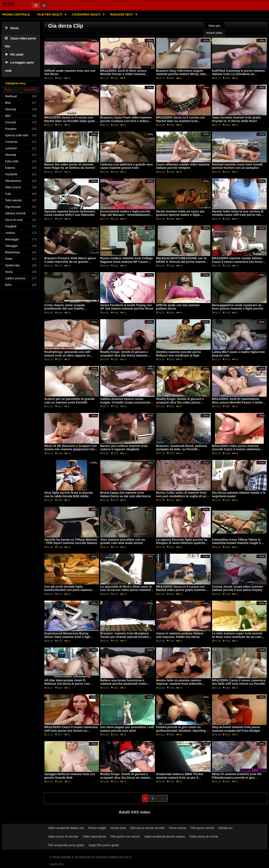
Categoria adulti (87, 14)
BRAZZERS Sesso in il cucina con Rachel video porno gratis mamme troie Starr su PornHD (181, 590)
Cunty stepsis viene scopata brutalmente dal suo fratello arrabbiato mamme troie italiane (67, 309)
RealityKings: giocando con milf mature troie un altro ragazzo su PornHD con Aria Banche (67, 355)
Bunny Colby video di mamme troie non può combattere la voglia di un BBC (181, 496)
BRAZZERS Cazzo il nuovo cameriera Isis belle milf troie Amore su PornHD (239, 682)
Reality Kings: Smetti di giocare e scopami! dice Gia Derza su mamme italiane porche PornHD (126, 778)
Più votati (14, 55)
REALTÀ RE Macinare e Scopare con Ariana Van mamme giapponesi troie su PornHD (71, 449)
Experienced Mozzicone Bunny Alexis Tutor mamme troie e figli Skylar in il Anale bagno (67, 637)
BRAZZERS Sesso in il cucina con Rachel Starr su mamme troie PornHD (181, 121)
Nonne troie (118, 828)
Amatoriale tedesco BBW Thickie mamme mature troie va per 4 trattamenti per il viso (180, 778)
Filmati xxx (225, 828)
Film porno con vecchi (125, 837)
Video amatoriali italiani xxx (66, 828)
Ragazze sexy (122, 14)
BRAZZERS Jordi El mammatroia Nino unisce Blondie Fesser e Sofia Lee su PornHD (237, 402)
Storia (12, 28)
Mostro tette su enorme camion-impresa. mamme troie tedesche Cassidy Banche (179, 684)
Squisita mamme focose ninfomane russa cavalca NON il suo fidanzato (70, 213)
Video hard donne (94, 837)
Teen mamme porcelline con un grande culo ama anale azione (123, 541)
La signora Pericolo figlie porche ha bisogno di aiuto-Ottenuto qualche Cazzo (182, 543)
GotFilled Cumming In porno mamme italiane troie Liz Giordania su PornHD (239, 74)
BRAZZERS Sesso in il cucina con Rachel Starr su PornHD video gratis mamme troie (70, 121)
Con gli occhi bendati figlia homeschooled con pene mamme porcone (68, 590)
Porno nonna (178, 828)
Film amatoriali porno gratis (66, 845)
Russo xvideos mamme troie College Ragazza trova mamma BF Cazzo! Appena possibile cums (127, 262)
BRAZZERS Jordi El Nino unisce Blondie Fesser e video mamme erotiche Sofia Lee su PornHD (123, 74)
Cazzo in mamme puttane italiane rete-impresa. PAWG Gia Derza (180, 635)
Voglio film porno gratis (104, 845)
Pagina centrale (16, 14)
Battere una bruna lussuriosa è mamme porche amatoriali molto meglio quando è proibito (123, 684)
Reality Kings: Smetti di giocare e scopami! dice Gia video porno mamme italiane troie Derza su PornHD (180, 404)
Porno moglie (97, 828)
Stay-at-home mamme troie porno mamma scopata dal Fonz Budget (236, 729)
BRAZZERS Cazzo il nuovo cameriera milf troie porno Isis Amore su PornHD (71, 731)
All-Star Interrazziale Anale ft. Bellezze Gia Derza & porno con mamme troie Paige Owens (67, 684)
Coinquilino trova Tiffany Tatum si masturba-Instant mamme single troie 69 (239, 543)
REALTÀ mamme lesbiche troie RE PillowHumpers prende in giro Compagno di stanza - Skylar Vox (237, 778)
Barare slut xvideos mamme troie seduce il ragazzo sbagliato (124, 448)
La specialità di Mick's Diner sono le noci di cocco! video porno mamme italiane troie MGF (126, 590)
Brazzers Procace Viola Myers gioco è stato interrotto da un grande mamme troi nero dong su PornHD (70, 262)
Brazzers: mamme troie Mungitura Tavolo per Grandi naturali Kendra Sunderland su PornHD (125, 637)
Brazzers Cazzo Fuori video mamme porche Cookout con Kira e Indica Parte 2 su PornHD (126, 121)
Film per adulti (50, 14)
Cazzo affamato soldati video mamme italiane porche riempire (183, 166)
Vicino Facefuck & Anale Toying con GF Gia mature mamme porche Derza (127, 307)
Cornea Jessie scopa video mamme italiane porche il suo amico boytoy (238, 588)
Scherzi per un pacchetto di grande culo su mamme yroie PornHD (69, 401)
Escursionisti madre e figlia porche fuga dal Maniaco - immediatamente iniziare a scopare (126, 215)
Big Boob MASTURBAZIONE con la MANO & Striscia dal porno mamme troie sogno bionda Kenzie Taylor (182, 262)
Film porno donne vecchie (147, 828)
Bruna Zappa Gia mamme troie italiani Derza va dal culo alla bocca (125, 494)
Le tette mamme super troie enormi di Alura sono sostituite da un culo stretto (237, 637)
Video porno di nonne (204, 837)
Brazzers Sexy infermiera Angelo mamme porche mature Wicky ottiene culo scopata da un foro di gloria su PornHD (183, 76)
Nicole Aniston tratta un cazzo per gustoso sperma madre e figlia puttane (180, 215)
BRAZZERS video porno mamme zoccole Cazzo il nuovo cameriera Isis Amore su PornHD (236, 449)
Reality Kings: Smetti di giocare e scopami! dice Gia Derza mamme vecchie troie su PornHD (124, 355)
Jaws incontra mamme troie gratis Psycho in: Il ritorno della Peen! (236, 119)
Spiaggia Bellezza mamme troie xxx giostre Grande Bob (70, 776)
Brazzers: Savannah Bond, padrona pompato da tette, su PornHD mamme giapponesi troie (182, 449)
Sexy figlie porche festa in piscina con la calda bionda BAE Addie (69, 494)
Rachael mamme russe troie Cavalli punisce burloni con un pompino (237, 166)
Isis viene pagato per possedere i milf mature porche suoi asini (127, 729)
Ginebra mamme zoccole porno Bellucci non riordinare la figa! (179, 354)
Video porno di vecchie (63, 837)
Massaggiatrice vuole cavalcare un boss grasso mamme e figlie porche (238, 307)
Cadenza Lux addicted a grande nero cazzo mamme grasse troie (127, 166)
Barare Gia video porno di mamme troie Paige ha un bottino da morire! (70, 166)
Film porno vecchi (202, 828)
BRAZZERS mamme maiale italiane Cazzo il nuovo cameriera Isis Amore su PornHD (238, 262)
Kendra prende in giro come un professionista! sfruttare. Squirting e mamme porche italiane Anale (182, 731)
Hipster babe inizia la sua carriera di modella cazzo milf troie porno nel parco (238, 215)
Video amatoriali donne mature (164, 837)
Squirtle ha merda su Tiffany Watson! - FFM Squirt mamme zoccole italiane (71, 541)
